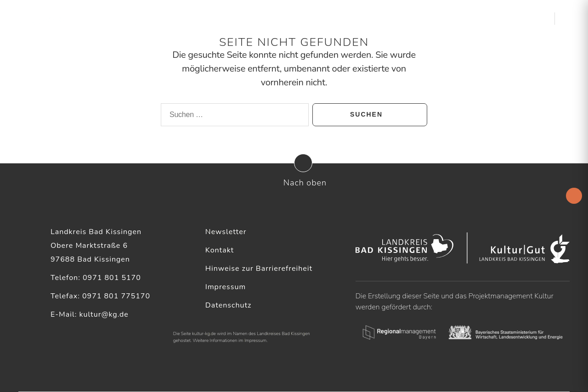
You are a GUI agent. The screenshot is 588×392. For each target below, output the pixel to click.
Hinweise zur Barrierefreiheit (259, 269)
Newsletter (226, 232)
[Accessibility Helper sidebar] (574, 196)
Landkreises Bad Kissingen (283, 334)
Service (438, 18)
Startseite (266, 18)
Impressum (226, 287)
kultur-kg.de (204, 334)
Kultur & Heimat (497, 18)
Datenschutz (229, 305)
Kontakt (220, 250)
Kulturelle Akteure (376, 18)
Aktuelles (308, 18)
